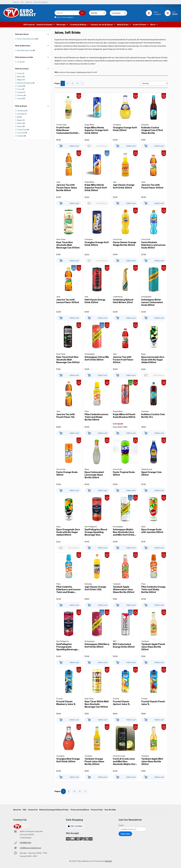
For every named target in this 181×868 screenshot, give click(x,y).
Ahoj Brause (22, 111)
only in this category (64, 17)
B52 (19, 117)
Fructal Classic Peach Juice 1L (153, 703)
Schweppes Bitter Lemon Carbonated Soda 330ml (152, 302)
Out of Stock (97, 145)
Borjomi (20, 126)
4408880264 (26, 843)
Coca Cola (21, 133)
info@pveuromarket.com (30, 848)
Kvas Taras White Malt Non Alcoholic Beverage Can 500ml (97, 704)
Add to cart (69, 145)
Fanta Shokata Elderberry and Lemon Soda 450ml (153, 245)
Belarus (20, 77)
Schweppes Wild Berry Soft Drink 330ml (97, 645)
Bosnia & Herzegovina (25, 83)
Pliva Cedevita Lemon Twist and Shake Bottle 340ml (96, 417)
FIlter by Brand (32, 106)
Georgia (20, 92)
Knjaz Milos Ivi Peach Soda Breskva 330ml (124, 416)
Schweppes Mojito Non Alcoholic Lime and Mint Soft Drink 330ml (124, 532)
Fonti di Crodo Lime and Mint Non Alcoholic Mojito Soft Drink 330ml (125, 761)
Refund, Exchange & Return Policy (54, 810)
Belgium (20, 80)
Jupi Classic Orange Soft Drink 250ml (124, 186)
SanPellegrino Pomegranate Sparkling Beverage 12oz (67, 647)
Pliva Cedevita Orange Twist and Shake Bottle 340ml (153, 589)
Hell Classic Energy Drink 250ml (95, 301)
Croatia (20, 86)
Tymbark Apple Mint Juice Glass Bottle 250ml (152, 761)
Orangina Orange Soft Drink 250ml (125, 129)
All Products (29, 25)
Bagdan (20, 120)
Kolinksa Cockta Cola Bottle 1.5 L (153, 416)
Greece (20, 98)
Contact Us (29, 2)
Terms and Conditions (41, 2)
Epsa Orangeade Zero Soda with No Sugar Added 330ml (68, 532)
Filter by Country (32, 69)
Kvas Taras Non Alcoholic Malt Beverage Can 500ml (68, 245)
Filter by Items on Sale (32, 57)
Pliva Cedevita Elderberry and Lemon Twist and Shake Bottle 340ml (68, 589)
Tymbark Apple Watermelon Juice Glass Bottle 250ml (124, 589)
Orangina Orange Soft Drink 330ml (97, 244)
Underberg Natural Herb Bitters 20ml (123, 301)
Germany (21, 95)
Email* (121, 825)
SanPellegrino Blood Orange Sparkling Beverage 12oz (96, 532)
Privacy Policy (97, 810)
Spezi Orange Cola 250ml (151, 473)
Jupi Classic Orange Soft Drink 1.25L (95, 588)
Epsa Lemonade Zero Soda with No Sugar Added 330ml (153, 360)
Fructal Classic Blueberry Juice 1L (66, 703)
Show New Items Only (25, 50)
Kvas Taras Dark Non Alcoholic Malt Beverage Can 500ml (68, 360)
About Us (16, 2)
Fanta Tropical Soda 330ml (124, 473)
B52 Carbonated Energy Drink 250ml (124, 645)
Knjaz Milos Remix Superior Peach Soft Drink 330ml (96, 188)
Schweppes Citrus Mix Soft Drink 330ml (97, 358)
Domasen (21, 136)
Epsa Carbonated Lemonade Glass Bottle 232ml (94, 475)
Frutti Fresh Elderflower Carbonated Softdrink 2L (69, 130)
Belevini (20, 123)
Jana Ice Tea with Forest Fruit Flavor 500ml (123, 360)
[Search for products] (68, 13)
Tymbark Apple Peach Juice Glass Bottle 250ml (153, 647)
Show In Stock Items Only (26, 39)
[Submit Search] (82, 13)
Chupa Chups (22, 130)
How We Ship (110, 810)
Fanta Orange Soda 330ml (67, 473)
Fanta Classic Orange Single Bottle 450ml (125, 244)
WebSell (108, 861)
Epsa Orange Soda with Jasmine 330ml (152, 531)
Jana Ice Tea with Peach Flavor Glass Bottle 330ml (67, 188)
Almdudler (21, 114)
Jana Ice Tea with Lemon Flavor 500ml (68, 301)
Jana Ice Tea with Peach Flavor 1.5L (66, 416)
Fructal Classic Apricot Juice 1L (121, 703)
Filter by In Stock (32, 34)
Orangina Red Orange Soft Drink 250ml (68, 760)
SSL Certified (75, 826)
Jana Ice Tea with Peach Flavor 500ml (152, 186)
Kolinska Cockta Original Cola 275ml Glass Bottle (152, 130)
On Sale (20, 62)
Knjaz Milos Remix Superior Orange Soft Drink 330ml (96, 130)
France (20, 89)
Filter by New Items (32, 46)
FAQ (22, 2)
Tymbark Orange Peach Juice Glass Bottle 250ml (94, 761)
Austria (20, 73)
